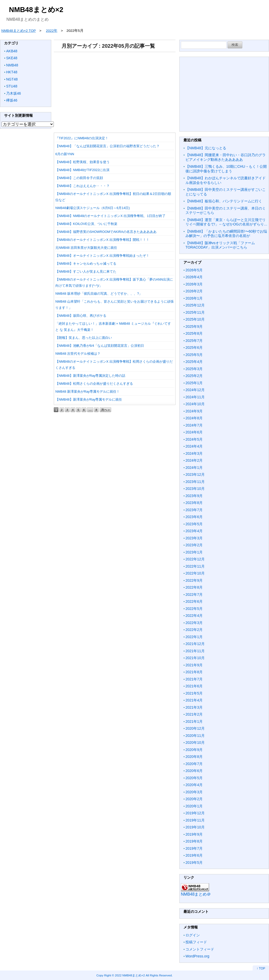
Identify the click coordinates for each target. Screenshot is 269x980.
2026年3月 (194, 284)
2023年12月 (195, 474)
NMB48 (12, 65)
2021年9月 (194, 665)
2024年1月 (194, 468)
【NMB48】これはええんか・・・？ (82, 186)
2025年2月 (194, 376)
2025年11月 (195, 312)
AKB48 (12, 51)
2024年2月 (194, 460)
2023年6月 (194, 517)
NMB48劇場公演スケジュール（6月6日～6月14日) (93, 208)
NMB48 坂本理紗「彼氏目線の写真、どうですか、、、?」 (99, 294)
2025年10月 (195, 319)
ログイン (193, 935)
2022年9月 (194, 580)
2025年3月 (194, 369)
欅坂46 (12, 100)
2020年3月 (194, 792)
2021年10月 (195, 658)
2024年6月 (194, 432)
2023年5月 (194, 524)
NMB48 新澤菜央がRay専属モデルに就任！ (87, 392)
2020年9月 (194, 750)
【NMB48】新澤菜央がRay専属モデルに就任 (89, 399)
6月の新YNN (65, 154)
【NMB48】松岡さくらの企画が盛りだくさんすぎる (94, 384)
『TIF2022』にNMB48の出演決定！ (82, 138)
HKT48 (12, 72)
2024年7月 (194, 425)
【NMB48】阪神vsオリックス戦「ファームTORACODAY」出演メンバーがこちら (220, 245)
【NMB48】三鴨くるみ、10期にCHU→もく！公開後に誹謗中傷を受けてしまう (226, 169)
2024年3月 (194, 453)
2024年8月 (194, 418)
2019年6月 (194, 855)
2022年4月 (194, 616)
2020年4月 (194, 785)
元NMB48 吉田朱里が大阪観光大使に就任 (86, 248)
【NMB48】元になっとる (206, 148)
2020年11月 (195, 736)
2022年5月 (194, 609)
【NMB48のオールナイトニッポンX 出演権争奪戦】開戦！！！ (102, 240)
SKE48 (12, 58)
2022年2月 (194, 630)
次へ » (106, 410)
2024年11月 (195, 397)
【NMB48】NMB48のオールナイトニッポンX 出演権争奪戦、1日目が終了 (110, 216)
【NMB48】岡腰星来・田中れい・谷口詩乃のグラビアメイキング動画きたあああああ (226, 157)
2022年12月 (195, 559)
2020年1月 (194, 806)
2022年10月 (195, 573)
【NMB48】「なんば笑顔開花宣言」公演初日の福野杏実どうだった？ (107, 146)
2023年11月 (195, 482)
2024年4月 (194, 446)
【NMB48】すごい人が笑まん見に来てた (86, 271)
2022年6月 (194, 601)
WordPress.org (197, 956)
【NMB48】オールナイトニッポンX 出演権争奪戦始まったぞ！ (102, 256)
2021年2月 (194, 714)
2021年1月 (194, 721)
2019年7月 (194, 848)
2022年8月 (194, 587)
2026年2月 (194, 291)
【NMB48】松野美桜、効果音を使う (82, 162)
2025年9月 (194, 326)
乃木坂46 (14, 93)
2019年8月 (194, 841)
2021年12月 (195, 644)
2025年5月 (194, 355)
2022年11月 (195, 566)
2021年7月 (194, 679)
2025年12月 (195, 305)
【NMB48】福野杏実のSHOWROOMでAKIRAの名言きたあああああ (106, 232)
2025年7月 (194, 341)
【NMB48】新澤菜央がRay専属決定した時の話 (90, 376)
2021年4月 (194, 700)
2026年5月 (194, 270)
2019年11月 (195, 820)
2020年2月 (194, 799)
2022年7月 (194, 595)
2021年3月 (194, 707)
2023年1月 (194, 552)
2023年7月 (194, 510)
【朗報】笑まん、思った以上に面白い (84, 338)
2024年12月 (195, 390)
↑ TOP (261, 968)
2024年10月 (195, 404)
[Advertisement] (115, 91)
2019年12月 (195, 813)
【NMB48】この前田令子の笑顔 (79, 178)
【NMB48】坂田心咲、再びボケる (81, 316)
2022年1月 (194, 637)
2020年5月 (194, 778)
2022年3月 (194, 623)
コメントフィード (200, 949)
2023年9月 (194, 496)
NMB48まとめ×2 (36, 10)
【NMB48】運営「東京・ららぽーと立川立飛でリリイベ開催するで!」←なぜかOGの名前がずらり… (226, 222)
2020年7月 (194, 764)
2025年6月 (194, 348)
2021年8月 (194, 672)
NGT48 (12, 79)
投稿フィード (196, 942)
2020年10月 (195, 743)
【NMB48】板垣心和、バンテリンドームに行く (224, 201)
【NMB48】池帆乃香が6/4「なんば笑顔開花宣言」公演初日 (100, 346)
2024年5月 (194, 439)
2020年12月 (195, 728)
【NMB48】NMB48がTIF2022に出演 (82, 170)
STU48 (12, 86)
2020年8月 (194, 757)
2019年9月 (194, 834)
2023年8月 (194, 503)
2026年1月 (194, 298)
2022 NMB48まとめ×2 (130, 975)
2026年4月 (194, 277)
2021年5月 (194, 693)
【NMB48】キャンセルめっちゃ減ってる (86, 264)
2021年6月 (194, 686)
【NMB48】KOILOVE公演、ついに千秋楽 (86, 224)
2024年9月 (194, 411)
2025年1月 (194, 383)
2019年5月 (194, 863)
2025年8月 (194, 333)
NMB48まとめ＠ (196, 894)
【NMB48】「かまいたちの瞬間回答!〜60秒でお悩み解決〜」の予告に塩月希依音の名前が (226, 234)
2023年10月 (195, 489)
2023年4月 (194, 531)
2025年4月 (194, 362)
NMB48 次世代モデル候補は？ (78, 354)
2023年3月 (194, 538)
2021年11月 (195, 651)
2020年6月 (194, 771)
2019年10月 (195, 827)
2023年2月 (194, 545)
